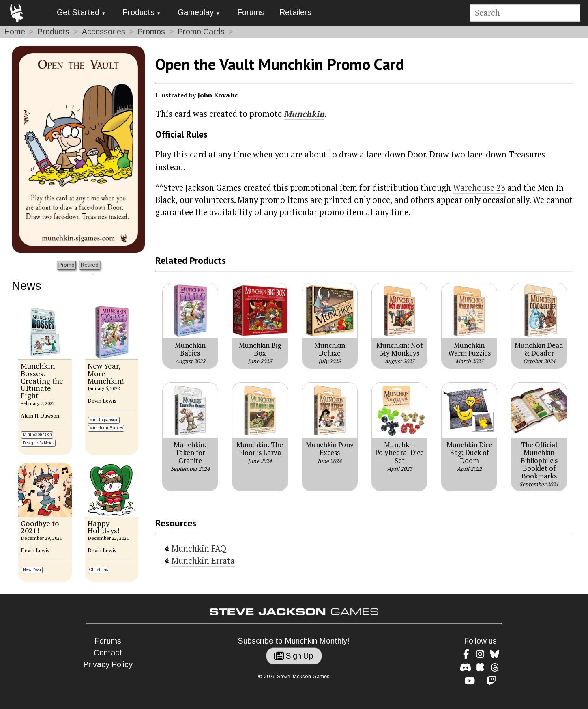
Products (138, 12)
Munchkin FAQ (199, 548)
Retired (90, 265)
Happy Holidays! (104, 527)
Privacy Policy (108, 665)
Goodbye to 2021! (40, 527)
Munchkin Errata (203, 561)
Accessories (104, 32)
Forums (251, 12)
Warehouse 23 (479, 188)
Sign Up (294, 656)
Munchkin (304, 114)
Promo (67, 265)
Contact (108, 653)
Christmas (99, 570)
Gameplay (196, 12)
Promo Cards (201, 32)
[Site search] (525, 13)
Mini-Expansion (37, 434)
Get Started (78, 12)
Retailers (295, 12)
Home (15, 32)
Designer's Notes (39, 443)
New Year (32, 570)
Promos (151, 32)
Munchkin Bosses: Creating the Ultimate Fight (42, 380)
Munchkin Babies (106, 428)
